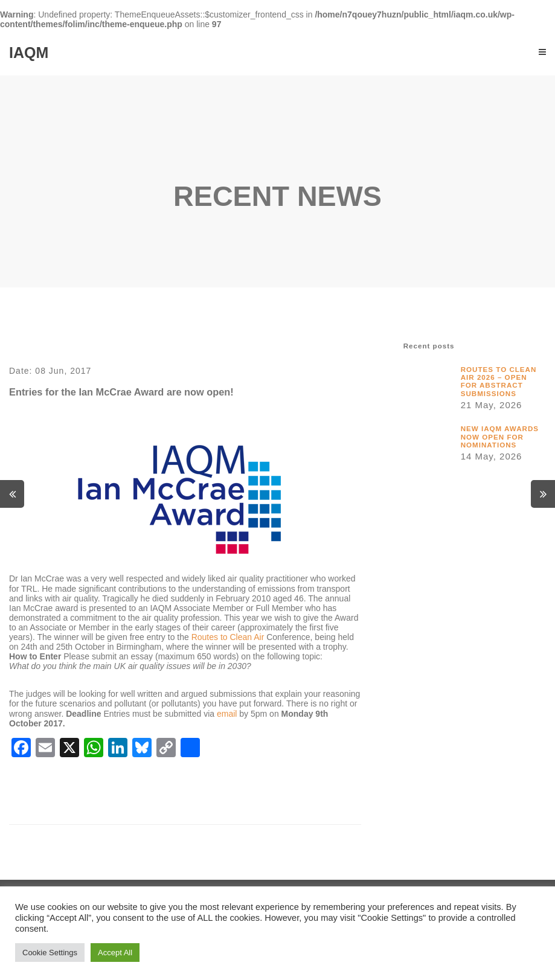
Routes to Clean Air (228, 637)
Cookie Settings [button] (50, 953)
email (227, 714)
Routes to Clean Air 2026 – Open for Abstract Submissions (499, 381)
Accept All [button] (115, 953)
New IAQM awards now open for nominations (500, 437)
